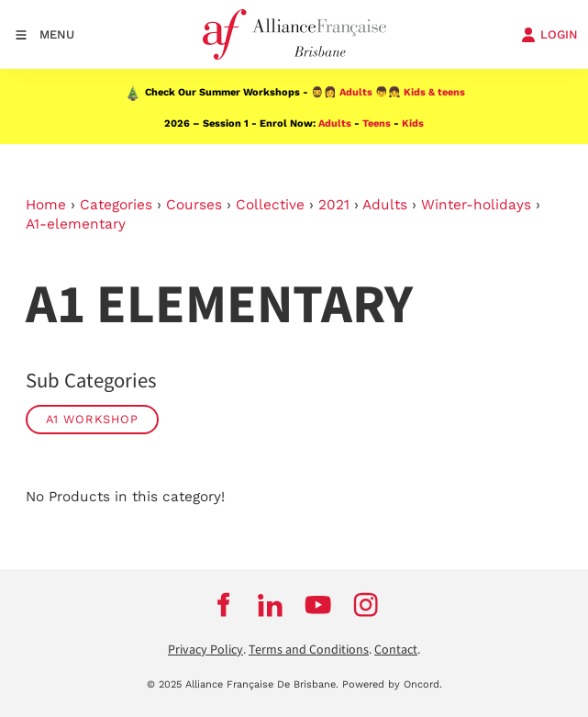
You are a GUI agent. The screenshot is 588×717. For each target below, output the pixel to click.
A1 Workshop (92, 419)
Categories (116, 205)
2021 (334, 205)
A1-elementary (76, 224)
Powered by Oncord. (392, 684)
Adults (356, 92)
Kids (413, 123)
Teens (377, 123)
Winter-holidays (476, 205)
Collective (270, 205)
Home (46, 205)
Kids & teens (434, 92)
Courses (194, 205)
